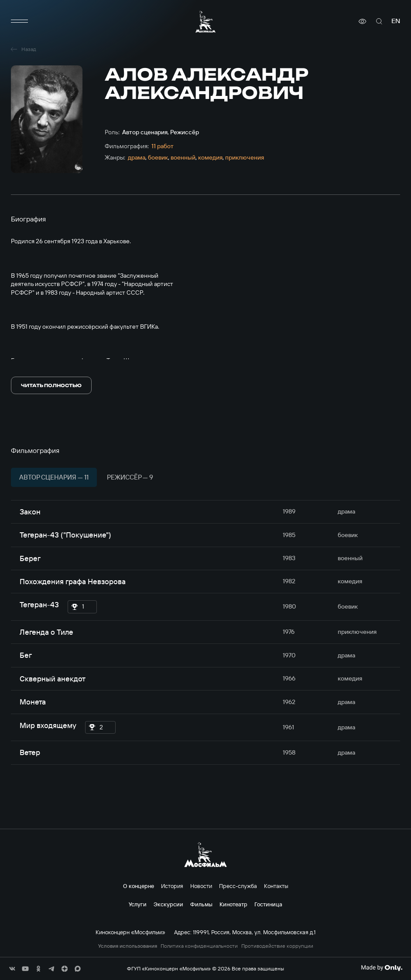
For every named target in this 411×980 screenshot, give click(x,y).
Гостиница (268, 904)
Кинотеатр (233, 904)
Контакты (276, 886)
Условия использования (128, 946)
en (396, 21)
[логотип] (205, 22)
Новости (201, 886)
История (172, 886)
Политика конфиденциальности (199, 946)
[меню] (20, 21)
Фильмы (201, 904)
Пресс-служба (238, 886)
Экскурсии (168, 904)
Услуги (138, 904)
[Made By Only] (382, 968)
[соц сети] (12, 969)
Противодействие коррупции (277, 946)
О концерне (139, 886)
